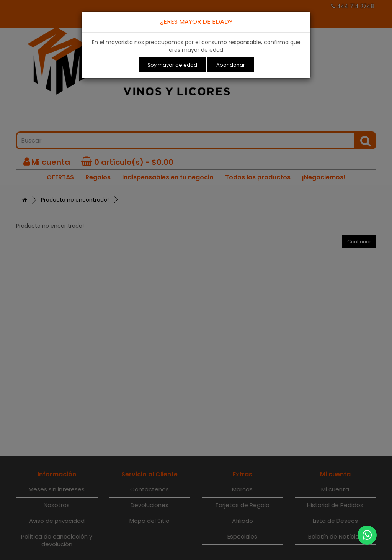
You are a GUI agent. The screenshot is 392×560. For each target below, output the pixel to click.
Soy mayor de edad (172, 65)
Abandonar (231, 65)
